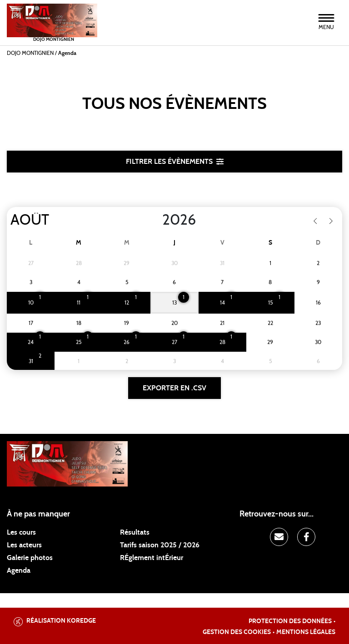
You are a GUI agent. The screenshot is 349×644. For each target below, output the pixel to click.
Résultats (135, 532)
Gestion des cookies (237, 632)
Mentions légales (306, 632)
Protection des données (290, 621)
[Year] (155, 220)
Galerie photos (30, 558)
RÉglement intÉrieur (152, 558)
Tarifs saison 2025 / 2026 (160, 545)
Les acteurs (24, 545)
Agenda (19, 570)
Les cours (21, 532)
